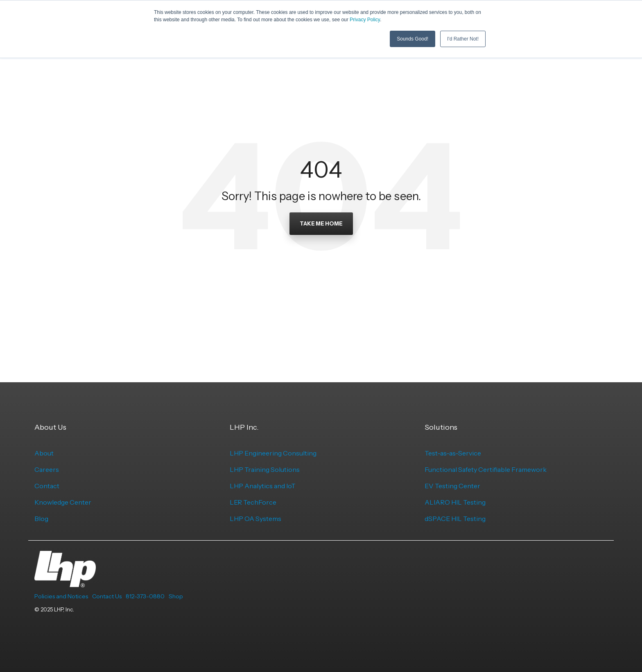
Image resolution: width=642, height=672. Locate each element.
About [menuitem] (44, 453)
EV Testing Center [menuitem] (452, 486)
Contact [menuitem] (47, 486)
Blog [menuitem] (41, 519)
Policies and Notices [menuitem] (61, 596)
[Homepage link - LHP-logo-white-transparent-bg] (65, 583)
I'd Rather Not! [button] (463, 39)
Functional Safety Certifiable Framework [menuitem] (486, 469)
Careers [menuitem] (47, 469)
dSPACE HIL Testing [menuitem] (455, 519)
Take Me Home (321, 223)
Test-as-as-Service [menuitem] (453, 453)
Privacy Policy (365, 20)
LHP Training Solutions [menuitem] (265, 469)
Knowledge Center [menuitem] (63, 502)
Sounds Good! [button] (413, 39)
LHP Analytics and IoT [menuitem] (263, 486)
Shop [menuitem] (176, 596)
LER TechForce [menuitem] (253, 502)
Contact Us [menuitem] (107, 596)
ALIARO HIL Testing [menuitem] (455, 502)
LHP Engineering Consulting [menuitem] (273, 453)
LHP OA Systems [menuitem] (255, 519)
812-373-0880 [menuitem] (145, 596)
